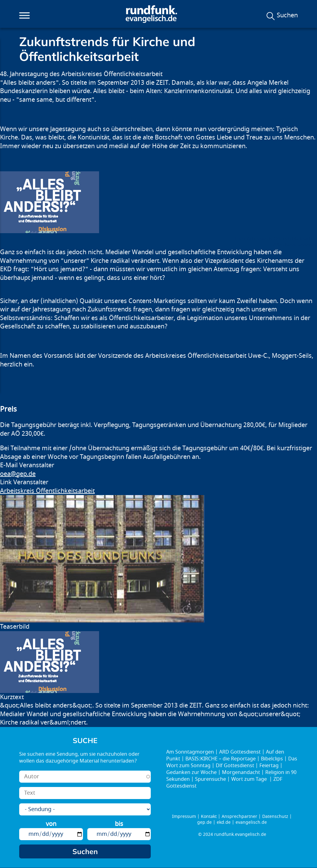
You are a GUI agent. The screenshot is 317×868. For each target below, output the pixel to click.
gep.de (204, 822)
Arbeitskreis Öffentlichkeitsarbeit (47, 491)
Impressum (184, 817)
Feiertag (269, 766)
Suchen (287, 15)
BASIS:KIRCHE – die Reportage (221, 759)
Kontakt (209, 817)
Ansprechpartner (239, 817)
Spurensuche (211, 779)
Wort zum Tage (250, 779)
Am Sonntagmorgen (190, 752)
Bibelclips (272, 759)
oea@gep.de (18, 474)
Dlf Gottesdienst (235, 766)
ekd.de (224, 822)
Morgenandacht (241, 772)
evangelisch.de (251, 822)
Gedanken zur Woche (191, 772)
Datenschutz (275, 817)
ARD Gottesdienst (240, 752)
